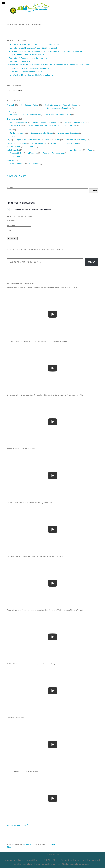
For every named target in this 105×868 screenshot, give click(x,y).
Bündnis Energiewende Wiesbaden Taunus (61, 105)
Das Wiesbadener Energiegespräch (46, 122)
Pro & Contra (34, 164)
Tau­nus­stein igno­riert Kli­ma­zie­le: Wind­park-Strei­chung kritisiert (33, 48)
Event (9, 130)
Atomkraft (11, 105)
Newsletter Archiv (16, 176)
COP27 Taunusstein (17, 133)
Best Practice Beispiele (18, 122)
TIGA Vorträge (15, 136)
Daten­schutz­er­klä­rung (29, 860)
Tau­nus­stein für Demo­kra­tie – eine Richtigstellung (28, 58)
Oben (9, 847)
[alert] (53, 209)
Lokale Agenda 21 (39, 143)
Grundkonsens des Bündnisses (59, 108)
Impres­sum (9, 860)
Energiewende (12, 119)
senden (92, 262)
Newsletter (55, 143)
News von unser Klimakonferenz (58, 115)
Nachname (12, 225)
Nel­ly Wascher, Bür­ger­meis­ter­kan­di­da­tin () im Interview (32, 75)
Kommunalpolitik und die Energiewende (43, 125)
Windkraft (10, 160)
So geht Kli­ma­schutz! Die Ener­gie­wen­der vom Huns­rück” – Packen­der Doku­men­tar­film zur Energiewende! (49, 65)
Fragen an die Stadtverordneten (28, 140)
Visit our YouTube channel (17, 825)
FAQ (9, 140)
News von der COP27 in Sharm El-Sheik (25, 115)
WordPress (27, 844)
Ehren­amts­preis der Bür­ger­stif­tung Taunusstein (29, 68)
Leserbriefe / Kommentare (17, 143)
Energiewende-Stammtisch (68, 133)
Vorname (11, 221)
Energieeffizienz (16, 125)
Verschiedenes (76, 150)
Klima (58, 140)
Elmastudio (52, 844)
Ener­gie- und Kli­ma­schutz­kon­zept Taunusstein (27, 55)
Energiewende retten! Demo (42, 133)
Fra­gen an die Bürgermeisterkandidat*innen (26, 72)
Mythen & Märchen (17, 164)
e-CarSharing (17, 156)
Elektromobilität (15, 153)
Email (10, 230)
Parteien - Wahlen (14, 147)
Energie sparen (80, 122)
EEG (67, 122)
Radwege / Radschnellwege (54, 153)
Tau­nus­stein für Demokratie (19, 61)
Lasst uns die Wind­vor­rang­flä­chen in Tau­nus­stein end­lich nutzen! (34, 44)
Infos (47, 140)
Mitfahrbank (32, 153)
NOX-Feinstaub (72, 143)
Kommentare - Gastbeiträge (77, 140)
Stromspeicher (70, 125)
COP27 (10, 112)
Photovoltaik (31, 147)
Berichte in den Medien (29, 105)
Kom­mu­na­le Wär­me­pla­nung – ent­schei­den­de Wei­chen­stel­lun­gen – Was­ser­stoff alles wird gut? (46, 51)
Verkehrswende (13, 150)
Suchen (10, 187)
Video (90, 150)
